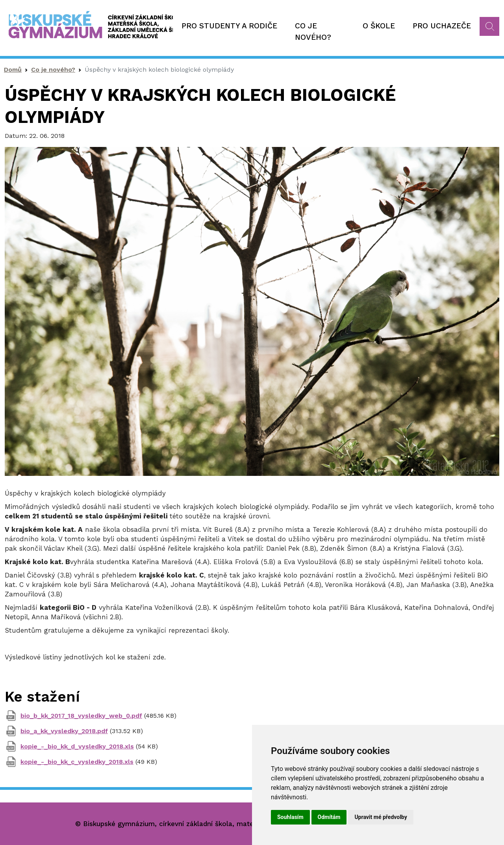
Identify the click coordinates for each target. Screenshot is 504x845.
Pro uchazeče (442, 26)
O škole (379, 26)
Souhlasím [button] (290, 817)
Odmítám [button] (329, 817)
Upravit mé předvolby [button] (381, 817)
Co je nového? (313, 32)
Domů (13, 70)
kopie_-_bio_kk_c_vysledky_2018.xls (77, 762)
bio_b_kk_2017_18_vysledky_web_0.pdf (81, 716)
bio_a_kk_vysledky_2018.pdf (64, 731)
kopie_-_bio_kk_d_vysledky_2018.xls (77, 746)
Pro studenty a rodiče (229, 26)
